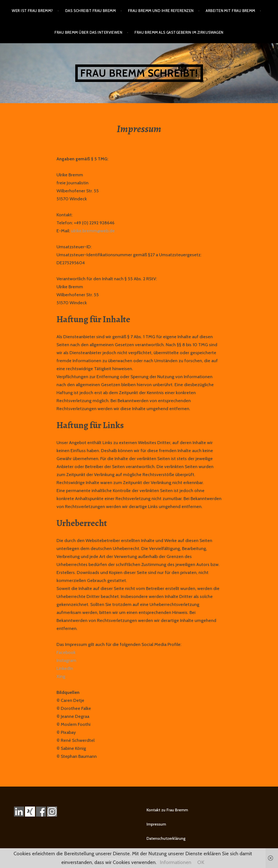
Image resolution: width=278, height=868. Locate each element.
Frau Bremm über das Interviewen (88, 32)
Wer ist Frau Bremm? (32, 11)
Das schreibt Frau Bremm (90, 11)
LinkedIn (65, 668)
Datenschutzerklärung (166, 838)
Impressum (156, 824)
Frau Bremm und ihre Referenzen (161, 11)
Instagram (66, 660)
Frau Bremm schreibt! (139, 73)
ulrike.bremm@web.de (93, 231)
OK (201, 862)
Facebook (66, 652)
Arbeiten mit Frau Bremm (230, 11)
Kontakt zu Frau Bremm (167, 810)
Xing (61, 676)
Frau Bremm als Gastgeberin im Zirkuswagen (179, 32)
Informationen (175, 862)
